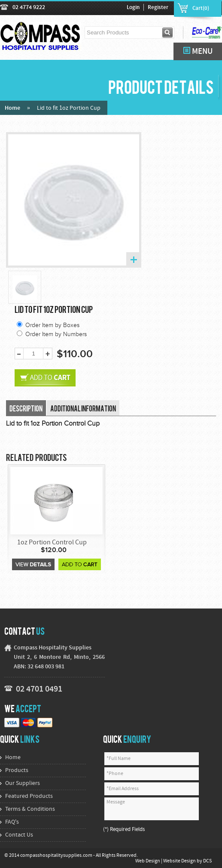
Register (158, 8)
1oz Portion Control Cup (52, 543)
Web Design (148, 861)
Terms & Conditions (30, 809)
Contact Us (19, 835)
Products (17, 771)
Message (152, 809)
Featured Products (29, 796)
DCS (207, 861)
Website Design (180, 861)
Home (12, 108)
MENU (198, 51)
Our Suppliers (23, 783)
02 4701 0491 (39, 689)
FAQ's (12, 822)
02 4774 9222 (29, 8)
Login (133, 8)
